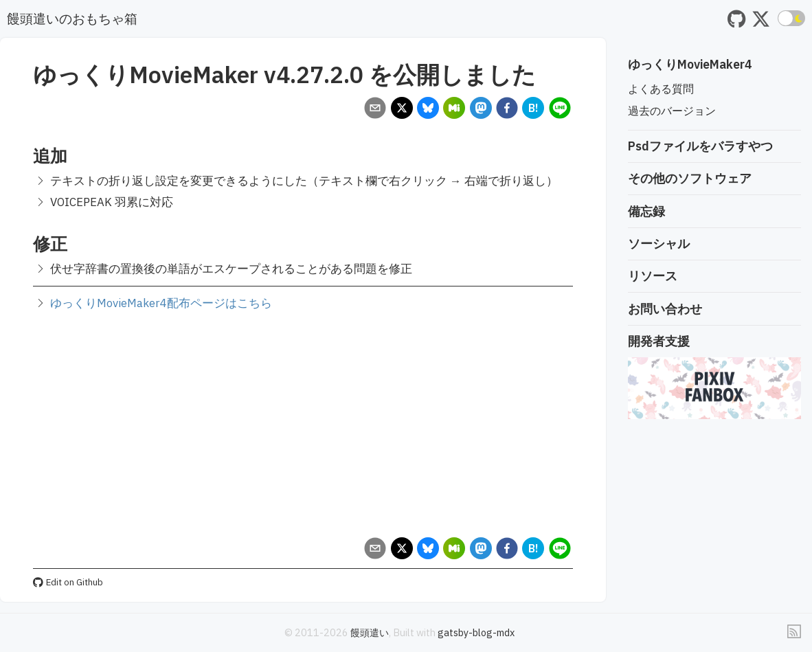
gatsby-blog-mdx (476, 632)
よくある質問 (661, 89)
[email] (375, 110)
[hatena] (533, 110)
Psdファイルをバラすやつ (700, 146)
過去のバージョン (672, 111)
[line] (560, 110)
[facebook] (507, 110)
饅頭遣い (370, 632)
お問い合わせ (665, 309)
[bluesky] (428, 110)
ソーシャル (659, 244)
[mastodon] (481, 110)
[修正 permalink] (26, 244)
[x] (402, 110)
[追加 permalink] (26, 156)
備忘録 (646, 211)
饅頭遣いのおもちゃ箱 (72, 18)
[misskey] (454, 110)
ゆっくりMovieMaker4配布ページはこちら (161, 303)
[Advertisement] (303, 424)
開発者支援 (659, 341)
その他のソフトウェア (690, 178)
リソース (653, 276)
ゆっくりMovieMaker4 (690, 64)
